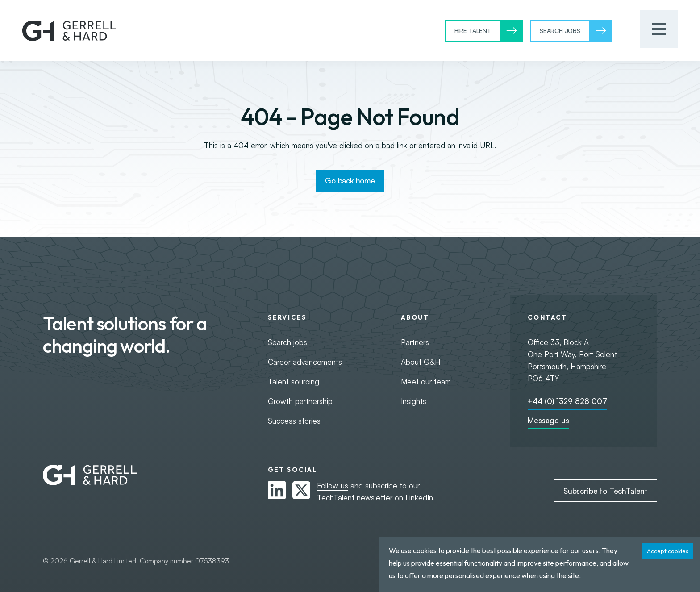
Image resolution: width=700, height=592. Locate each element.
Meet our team (426, 381)
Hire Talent (473, 31)
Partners (415, 342)
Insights (414, 401)
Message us (548, 420)
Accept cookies (668, 551)
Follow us (333, 486)
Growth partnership (300, 401)
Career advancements (305, 362)
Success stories (294, 421)
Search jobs (287, 342)
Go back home (350, 181)
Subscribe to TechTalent (606, 491)
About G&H (421, 362)
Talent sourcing (294, 381)
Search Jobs (560, 31)
